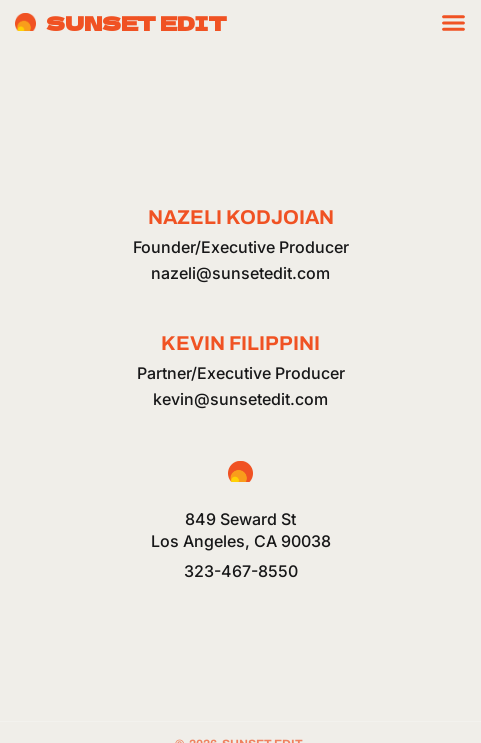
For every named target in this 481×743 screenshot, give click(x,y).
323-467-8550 (241, 571)
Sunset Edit (136, 22)
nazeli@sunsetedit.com (240, 273)
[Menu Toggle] (453, 22)
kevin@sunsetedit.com (240, 399)
